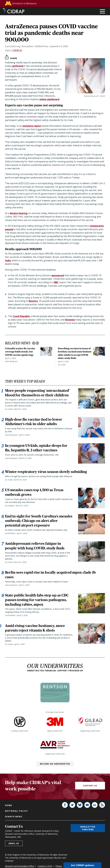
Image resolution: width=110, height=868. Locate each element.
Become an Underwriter (55, 764)
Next (37, 343)
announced (58, 275)
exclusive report (32, 126)
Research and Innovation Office (20, 866)
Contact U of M (45, 866)
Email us (14, 844)
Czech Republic (21, 316)
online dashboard (49, 99)
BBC (56, 282)
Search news (14, 817)
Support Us (90, 786)
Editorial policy (16, 811)
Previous (34, 343)
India (8, 260)
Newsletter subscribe (88, 828)
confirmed (17, 66)
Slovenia (70, 320)
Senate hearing (19, 213)
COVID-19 (17, 50)
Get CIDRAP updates (82, 865)
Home (9, 806)
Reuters (33, 301)
